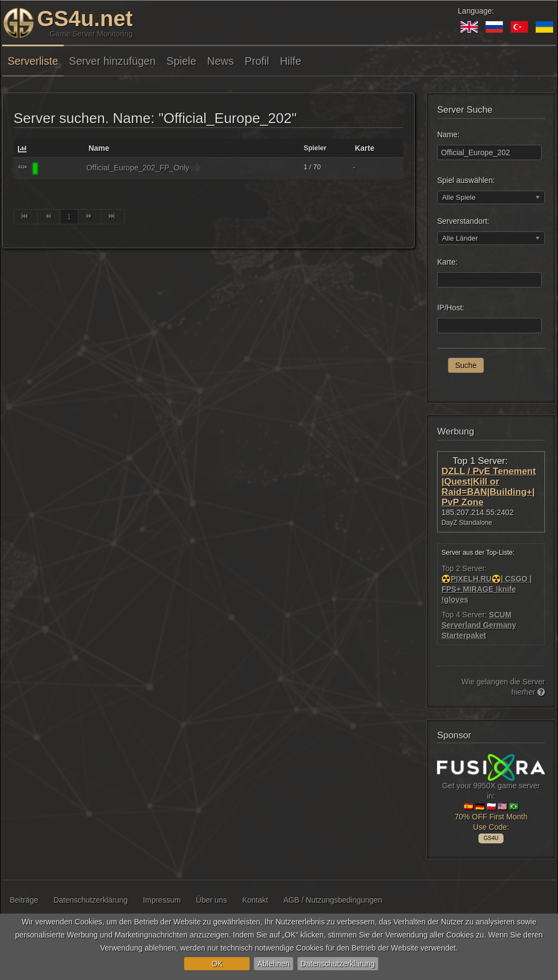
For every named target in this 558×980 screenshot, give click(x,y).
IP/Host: (451, 308)
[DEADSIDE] (59, 169)
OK (217, 964)
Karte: (447, 262)
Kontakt (255, 900)
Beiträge (24, 900)
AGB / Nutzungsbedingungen (333, 900)
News (220, 61)
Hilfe (291, 61)
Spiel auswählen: (466, 180)
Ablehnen (273, 964)
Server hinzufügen (113, 61)
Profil (257, 61)
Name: (448, 134)
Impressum (162, 900)
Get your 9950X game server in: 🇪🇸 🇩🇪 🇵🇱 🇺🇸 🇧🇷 (491, 797)
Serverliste (33, 61)
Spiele (181, 61)
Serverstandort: (463, 221)
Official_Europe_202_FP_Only (138, 168)
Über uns (212, 900)
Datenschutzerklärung (338, 964)
